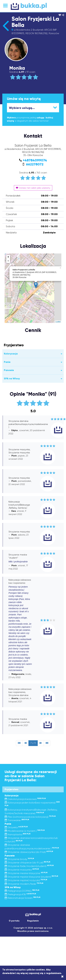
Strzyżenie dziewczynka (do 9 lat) (29, 852)
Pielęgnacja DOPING (22, 891)
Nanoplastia (18, 834)
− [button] (8, 261)
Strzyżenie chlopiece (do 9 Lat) (27, 863)
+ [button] (8, 257)
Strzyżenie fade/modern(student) (29, 866)
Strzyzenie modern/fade (24, 884)
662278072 (34, 164)
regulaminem (53, 973)
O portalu (14, 921)
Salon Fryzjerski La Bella (35, 22)
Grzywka (16, 827)
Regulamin (33, 921)
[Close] (62, 977)
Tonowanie (17, 820)
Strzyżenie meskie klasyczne (26, 873)
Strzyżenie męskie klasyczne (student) (31, 877)
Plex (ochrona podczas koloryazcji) (30, 817)
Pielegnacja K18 (20, 894)
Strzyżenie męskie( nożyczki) (26, 880)
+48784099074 (35, 160)
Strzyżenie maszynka (22, 870)
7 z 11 (33, 743)
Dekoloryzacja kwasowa (25, 799)
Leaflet (58, 322)
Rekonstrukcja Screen (22, 898)
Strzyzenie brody (19, 859)
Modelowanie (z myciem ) (25, 831)
